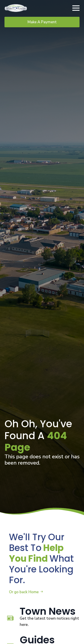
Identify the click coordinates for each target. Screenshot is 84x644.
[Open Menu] (76, 8)
